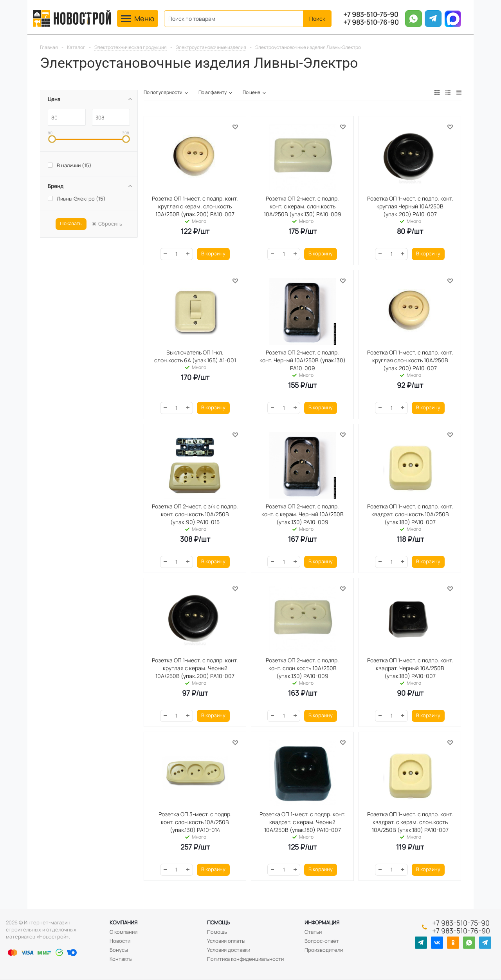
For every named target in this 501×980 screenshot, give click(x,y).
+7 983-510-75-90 (371, 14)
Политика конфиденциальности (245, 959)
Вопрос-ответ (322, 941)
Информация (322, 922)
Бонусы (119, 950)
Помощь (218, 922)
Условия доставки (229, 950)
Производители (324, 950)
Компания (123, 922)
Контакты (121, 959)
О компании (123, 932)
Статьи (313, 932)
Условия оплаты (226, 941)
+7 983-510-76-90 (371, 22)
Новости (120, 941)
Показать (71, 223)
